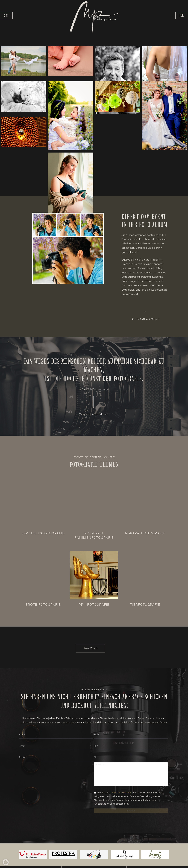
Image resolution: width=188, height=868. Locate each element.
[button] (182, 16)
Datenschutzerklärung (121, 793)
